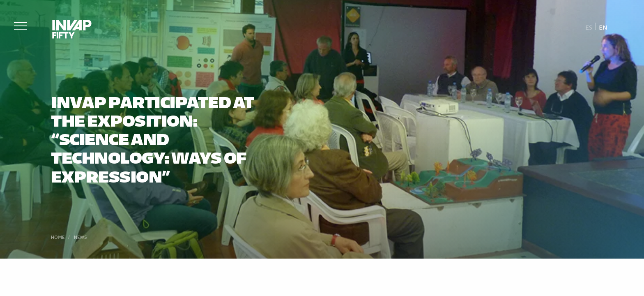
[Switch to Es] (589, 27)
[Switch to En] (603, 27)
